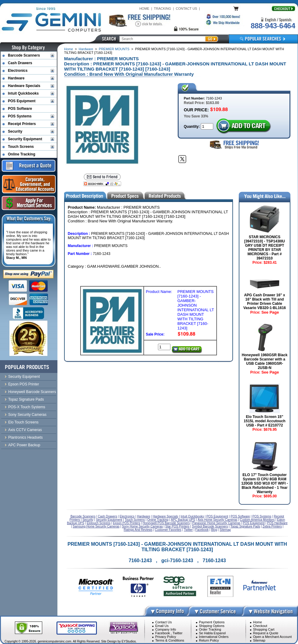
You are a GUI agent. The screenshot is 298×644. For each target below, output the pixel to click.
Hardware (86, 49)
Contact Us (163, 622)
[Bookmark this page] (102, 184)
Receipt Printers (22, 124)
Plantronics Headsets (25, 437)
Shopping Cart (264, 629)
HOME (144, 9)
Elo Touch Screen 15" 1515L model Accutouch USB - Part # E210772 (264, 421)
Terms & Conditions (170, 640)
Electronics (18, 71)
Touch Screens (21, 147)
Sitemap (259, 640)
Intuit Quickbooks (23, 93)
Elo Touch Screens (23, 422)
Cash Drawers (20, 63)
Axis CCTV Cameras (25, 430)
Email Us (162, 626)
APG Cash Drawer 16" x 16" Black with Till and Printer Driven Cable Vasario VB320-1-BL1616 (265, 301)
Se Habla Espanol (212, 633)
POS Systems (20, 116)
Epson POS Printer (24, 384)
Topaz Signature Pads (26, 399)
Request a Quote (266, 633)
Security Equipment (25, 139)
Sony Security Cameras (27, 415)
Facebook (163, 633)
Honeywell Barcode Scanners (32, 392)
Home (69, 49)
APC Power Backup (24, 445)
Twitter (177, 633)
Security (15, 131)
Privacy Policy (166, 637)
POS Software (20, 109)
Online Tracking (22, 154)
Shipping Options (212, 626)
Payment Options (212, 622)
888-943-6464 (273, 26)
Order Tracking (210, 629)
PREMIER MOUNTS (114, 49)
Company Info (166, 629)
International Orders (214, 637)
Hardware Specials (24, 86)
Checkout (260, 626)
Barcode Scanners (24, 55)
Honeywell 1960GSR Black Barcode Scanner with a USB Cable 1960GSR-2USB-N (265, 361)
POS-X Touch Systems (27, 407)
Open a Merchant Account (272, 637)
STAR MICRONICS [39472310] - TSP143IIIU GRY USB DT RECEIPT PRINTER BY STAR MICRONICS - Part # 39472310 (265, 248)
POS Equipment (22, 101)
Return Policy (209, 640)
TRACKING (163, 9)
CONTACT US (186, 9)
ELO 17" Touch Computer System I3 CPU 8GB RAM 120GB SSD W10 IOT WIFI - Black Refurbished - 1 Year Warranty (264, 483)
